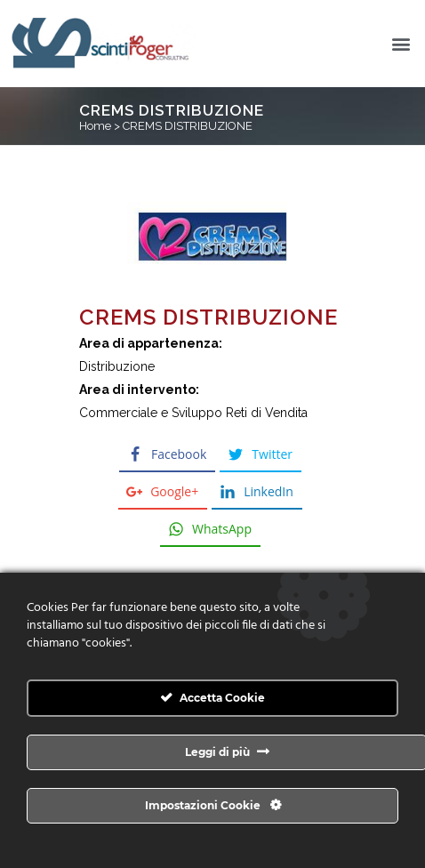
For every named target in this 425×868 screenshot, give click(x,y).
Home (95, 126)
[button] (401, 44)
